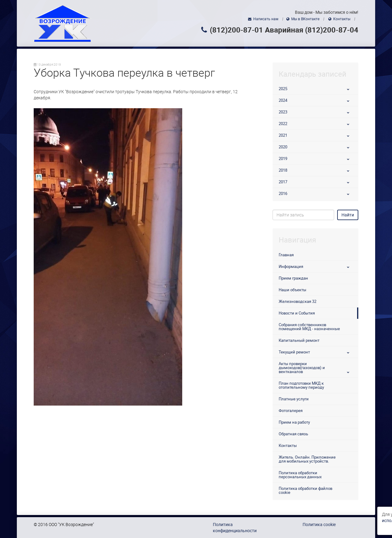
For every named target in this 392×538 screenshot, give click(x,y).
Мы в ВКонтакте (305, 19)
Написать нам (266, 19)
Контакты (342, 19)
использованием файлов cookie (74, 521)
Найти (348, 215)
